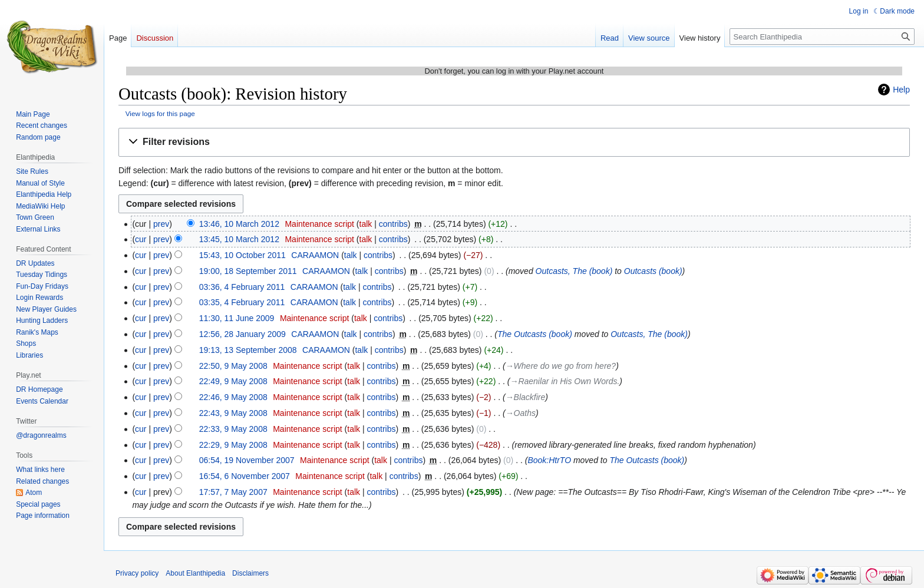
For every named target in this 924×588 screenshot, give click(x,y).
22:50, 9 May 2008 (233, 366)
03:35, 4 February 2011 (242, 302)
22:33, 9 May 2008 (233, 429)
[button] (514, 142)
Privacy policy (137, 573)
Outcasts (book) (653, 271)
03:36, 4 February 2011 (242, 287)
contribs (393, 224)
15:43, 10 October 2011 (242, 255)
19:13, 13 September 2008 (248, 350)
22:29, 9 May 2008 (233, 445)
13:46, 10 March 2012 (239, 224)
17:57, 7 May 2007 (233, 492)
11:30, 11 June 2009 (237, 318)
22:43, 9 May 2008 (233, 413)
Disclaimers (250, 573)
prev (161, 224)
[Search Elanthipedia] (822, 37)
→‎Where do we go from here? (561, 366)
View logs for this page (160, 113)
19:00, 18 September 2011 (248, 271)
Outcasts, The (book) (574, 271)
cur (141, 239)
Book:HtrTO (549, 460)
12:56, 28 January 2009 (242, 334)
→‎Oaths (521, 413)
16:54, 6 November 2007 (245, 476)
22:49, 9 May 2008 (233, 381)
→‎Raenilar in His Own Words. (565, 381)
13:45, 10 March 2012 (239, 239)
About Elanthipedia (195, 573)
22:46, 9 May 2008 (233, 397)
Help (901, 90)
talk (366, 224)
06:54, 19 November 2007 (247, 460)
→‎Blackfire (526, 397)
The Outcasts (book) (535, 334)
